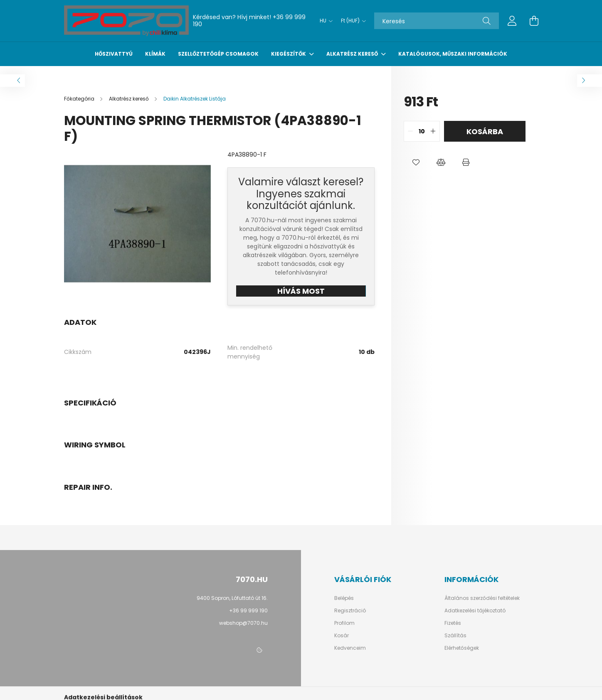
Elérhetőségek (462, 648)
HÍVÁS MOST (301, 291)
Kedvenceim (350, 648)
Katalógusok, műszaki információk (453, 54)
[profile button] (512, 21)
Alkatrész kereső (353, 54)
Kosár (342, 636)
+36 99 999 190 (248, 610)
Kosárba (485, 131)
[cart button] (534, 21)
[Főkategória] (80, 99)
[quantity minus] (410, 131)
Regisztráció (350, 611)
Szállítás (455, 636)
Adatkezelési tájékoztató (475, 611)
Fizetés (453, 623)
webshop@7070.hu (243, 623)
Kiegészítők (289, 54)
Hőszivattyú (114, 54)
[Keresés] (437, 21)
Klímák (155, 54)
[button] (416, 162)
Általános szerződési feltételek (482, 598)
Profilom (344, 623)
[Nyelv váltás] (324, 21)
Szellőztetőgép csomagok (218, 54)
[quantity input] (422, 131)
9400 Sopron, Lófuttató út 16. (232, 598)
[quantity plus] (433, 131)
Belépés (344, 598)
